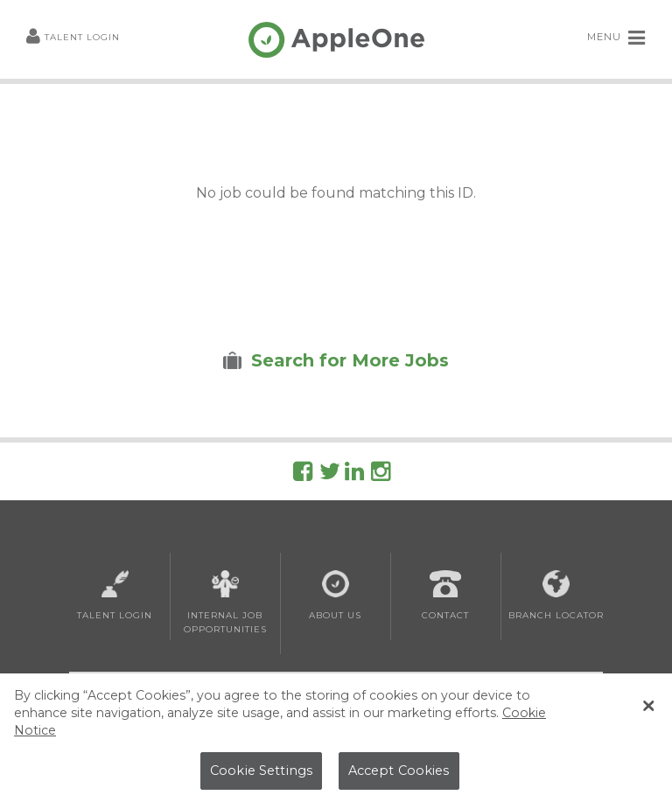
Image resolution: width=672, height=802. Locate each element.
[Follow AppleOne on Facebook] (303, 474)
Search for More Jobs (350, 360)
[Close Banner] (648, 709)
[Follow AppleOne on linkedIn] (354, 474)
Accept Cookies (399, 773)
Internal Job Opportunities (225, 603)
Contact (445, 596)
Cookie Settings (261, 773)
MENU (616, 38)
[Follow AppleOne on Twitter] (330, 474)
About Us (335, 596)
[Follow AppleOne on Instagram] (381, 474)
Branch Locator (556, 596)
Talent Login (73, 38)
